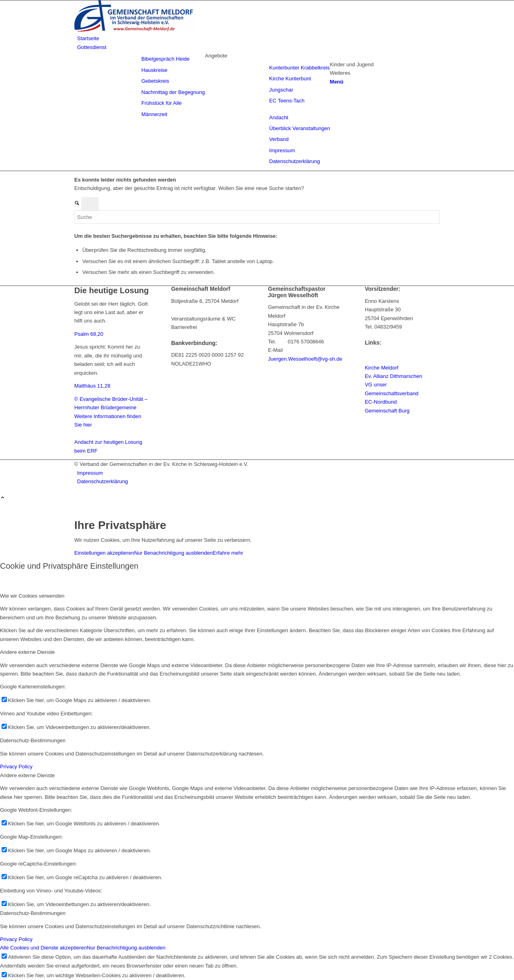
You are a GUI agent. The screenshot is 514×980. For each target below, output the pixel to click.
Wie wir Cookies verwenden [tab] (32, 596)
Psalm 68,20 (89, 334)
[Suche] (257, 217)
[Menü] (337, 82)
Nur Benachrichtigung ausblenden (173, 553)
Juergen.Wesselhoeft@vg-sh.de (305, 359)
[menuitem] (258, 38)
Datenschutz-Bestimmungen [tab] (33, 740)
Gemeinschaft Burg (387, 411)
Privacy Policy (16, 767)
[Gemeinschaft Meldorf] (135, 30)
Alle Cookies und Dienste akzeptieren (43, 948)
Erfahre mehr (228, 553)
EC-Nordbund (381, 402)
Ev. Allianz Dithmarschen (393, 376)
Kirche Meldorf (381, 368)
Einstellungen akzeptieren (104, 553)
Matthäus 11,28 (92, 386)
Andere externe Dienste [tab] (28, 652)
